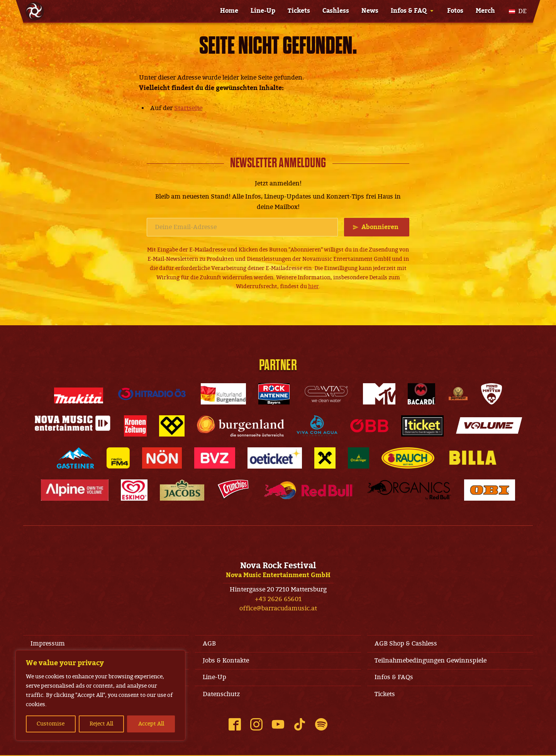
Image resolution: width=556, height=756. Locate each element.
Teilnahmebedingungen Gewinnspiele (431, 661)
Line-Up (263, 11)
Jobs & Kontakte (226, 661)
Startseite (188, 108)
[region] (100, 695)
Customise (51, 724)
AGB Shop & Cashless (406, 644)
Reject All (101, 724)
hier (314, 287)
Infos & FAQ (409, 11)
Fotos (455, 11)
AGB (209, 644)
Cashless (336, 11)
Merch (485, 11)
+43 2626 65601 (278, 599)
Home (229, 11)
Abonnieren (380, 227)
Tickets (299, 11)
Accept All (151, 724)
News (370, 11)
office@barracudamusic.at (278, 609)
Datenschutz (221, 695)
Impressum (48, 644)
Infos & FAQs (394, 678)
